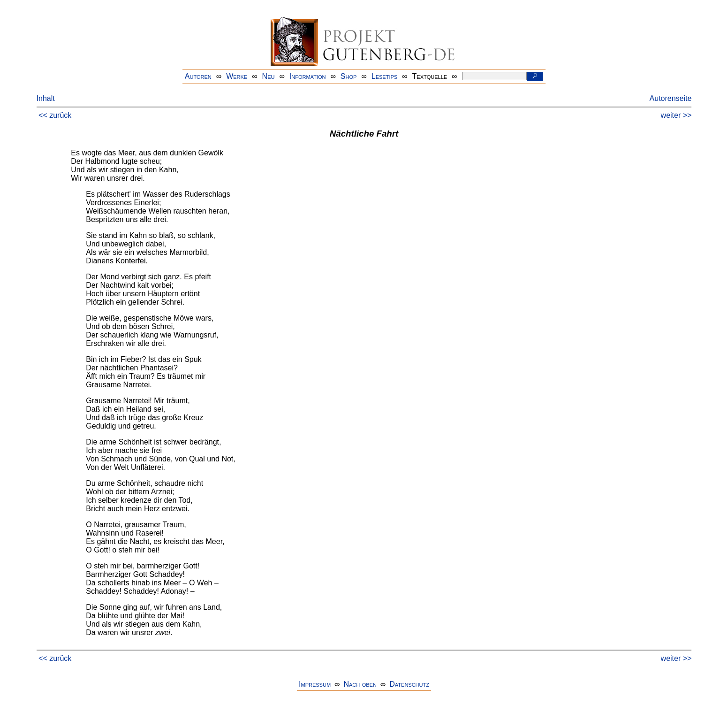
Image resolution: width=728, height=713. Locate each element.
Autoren (198, 76)
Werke (237, 76)
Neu (269, 76)
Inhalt (46, 98)
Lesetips (384, 76)
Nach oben (360, 684)
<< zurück (55, 115)
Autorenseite (671, 98)
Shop (349, 76)
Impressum (315, 684)
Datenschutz (409, 684)
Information (308, 76)
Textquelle (430, 76)
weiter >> (676, 115)
